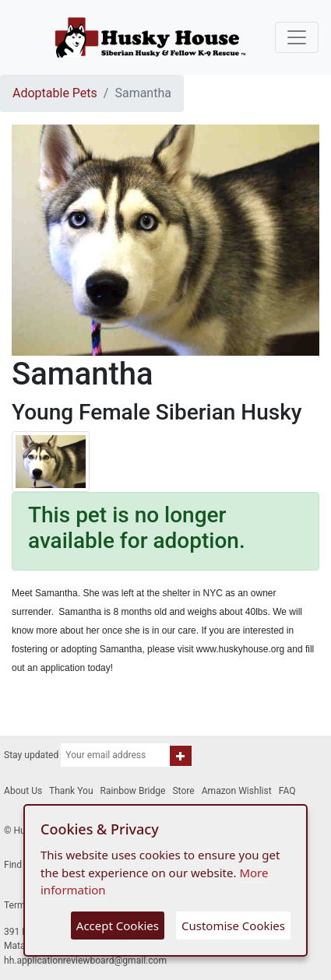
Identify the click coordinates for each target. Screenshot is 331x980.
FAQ (287, 791)
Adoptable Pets (55, 93)
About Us (23, 791)
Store (183, 791)
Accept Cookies (118, 926)
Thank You (71, 791)
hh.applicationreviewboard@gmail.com (85, 961)
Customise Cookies (233, 926)
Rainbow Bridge (133, 791)
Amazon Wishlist (237, 791)
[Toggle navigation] (297, 37)
